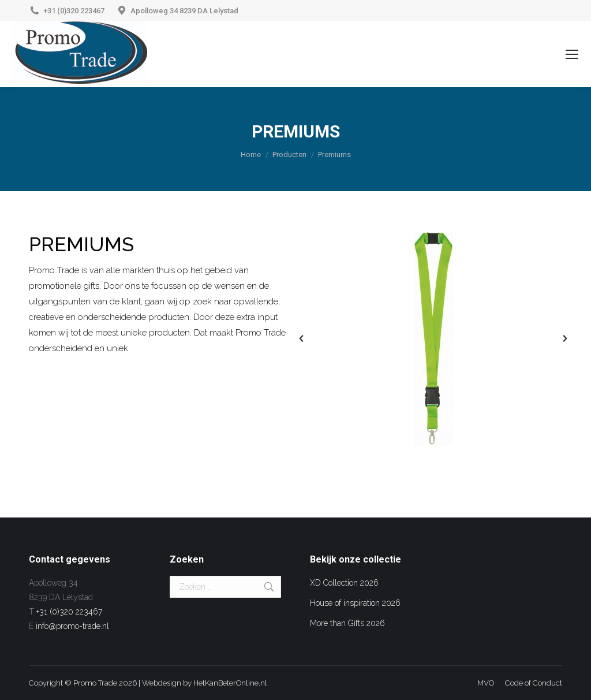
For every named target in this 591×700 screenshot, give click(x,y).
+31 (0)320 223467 (74, 11)
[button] (301, 338)
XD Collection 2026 (344, 583)
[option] (433, 338)
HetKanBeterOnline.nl (230, 683)
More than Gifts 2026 (347, 623)
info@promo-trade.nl (72, 626)
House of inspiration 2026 (355, 603)
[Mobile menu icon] (572, 54)
